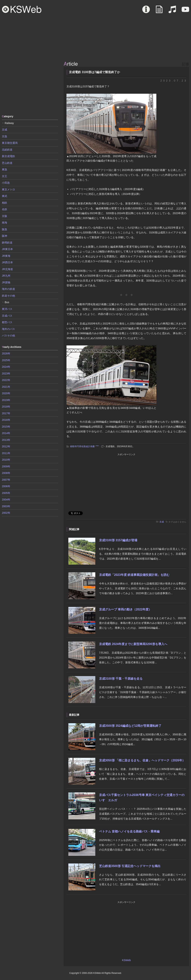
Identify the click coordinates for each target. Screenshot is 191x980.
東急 (4, 169)
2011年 (6, 453)
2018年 (6, 407)
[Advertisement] (30, 85)
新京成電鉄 (8, 156)
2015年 (6, 427)
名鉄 (4, 209)
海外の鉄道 (8, 289)
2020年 (6, 393)
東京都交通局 (10, 143)
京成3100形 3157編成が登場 (118, 540)
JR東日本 (7, 249)
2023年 (6, 373)
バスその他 (8, 336)
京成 (162, 522)
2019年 (6, 400)
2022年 (6, 380)
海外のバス (8, 329)
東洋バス (7, 309)
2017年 (6, 413)
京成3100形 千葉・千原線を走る (121, 679)
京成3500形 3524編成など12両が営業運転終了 (130, 726)
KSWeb (22, 9)
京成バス (7, 316)
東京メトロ (8, 189)
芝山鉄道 (7, 163)
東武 (4, 196)
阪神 (4, 236)
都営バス (7, 322)
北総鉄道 (7, 150)
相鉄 (4, 203)
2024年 (6, 367)
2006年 (6, 486)
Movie (185, 11)
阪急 (4, 229)
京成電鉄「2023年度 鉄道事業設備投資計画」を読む (134, 575)
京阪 (4, 216)
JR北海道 (7, 269)
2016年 (6, 420)
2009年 (6, 466)
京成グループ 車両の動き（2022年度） (125, 609)
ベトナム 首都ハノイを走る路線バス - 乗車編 (129, 831)
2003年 (6, 506)
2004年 (6, 500)
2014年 (6, 433)
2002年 (6, 513)
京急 (4, 136)
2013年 (6, 440)
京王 (4, 176)
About (146, 11)
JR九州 (6, 276)
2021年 (6, 387)
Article (159, 11)
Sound (172, 11)
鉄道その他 (8, 296)
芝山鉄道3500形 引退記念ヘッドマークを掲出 (130, 866)
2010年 (6, 460)
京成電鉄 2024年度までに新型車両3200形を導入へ (133, 644)
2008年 (6, 473)
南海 (4, 223)
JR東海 (6, 256)
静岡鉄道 (7, 243)
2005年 (6, 493)
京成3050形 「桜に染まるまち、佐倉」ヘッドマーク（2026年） (142, 760)
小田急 (6, 183)
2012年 (6, 446)
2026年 (6, 353)
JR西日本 (7, 262)
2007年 (6, 480)
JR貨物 (6, 282)
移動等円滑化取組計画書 (85, 446)
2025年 (6, 360)
